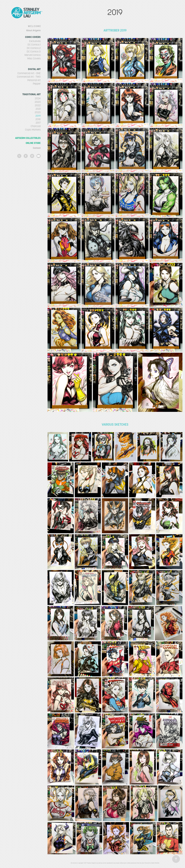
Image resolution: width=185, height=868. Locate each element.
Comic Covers (33, 37)
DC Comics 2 (34, 48)
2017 (38, 123)
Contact (37, 148)
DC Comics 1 (34, 45)
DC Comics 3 (34, 52)
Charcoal (36, 126)
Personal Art (34, 80)
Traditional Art (31, 94)
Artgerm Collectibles (28, 138)
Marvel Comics (33, 55)
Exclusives (35, 41)
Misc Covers (34, 58)
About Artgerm (33, 30)
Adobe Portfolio (155, 863)
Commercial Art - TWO (29, 77)
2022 (38, 105)
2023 (38, 102)
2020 (38, 112)
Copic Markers (33, 130)
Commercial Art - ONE (29, 73)
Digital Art (34, 69)
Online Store (33, 143)
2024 (38, 98)
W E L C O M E (34, 26)
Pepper (37, 84)
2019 (38, 116)
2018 (38, 119)
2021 (38, 109)
